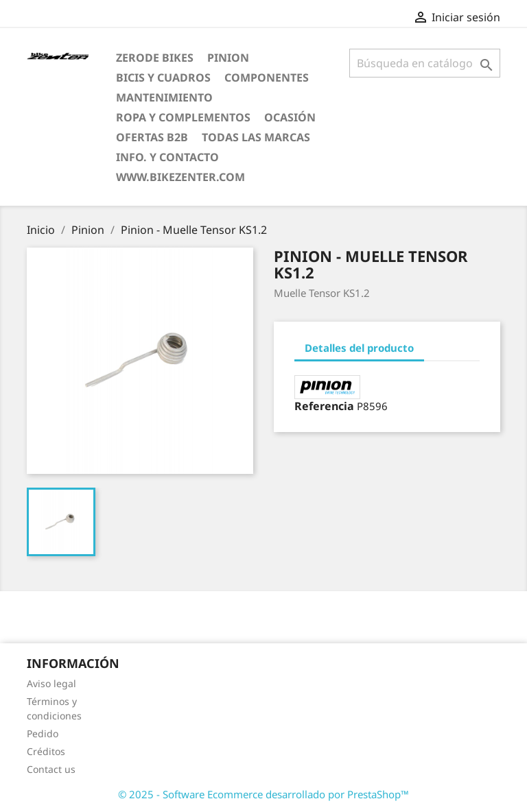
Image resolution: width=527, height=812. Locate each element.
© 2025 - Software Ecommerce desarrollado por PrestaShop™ (263, 794)
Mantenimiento (164, 97)
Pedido (43, 733)
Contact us (51, 769)
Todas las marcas (256, 137)
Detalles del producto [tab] (359, 348)
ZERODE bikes (155, 58)
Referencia (324, 406)
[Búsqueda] (425, 63)
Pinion (228, 58)
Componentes (267, 77)
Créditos (46, 751)
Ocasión (290, 117)
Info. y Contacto (167, 157)
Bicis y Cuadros (163, 77)
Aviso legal (51, 683)
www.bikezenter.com (180, 177)
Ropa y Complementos (183, 117)
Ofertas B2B (152, 137)
